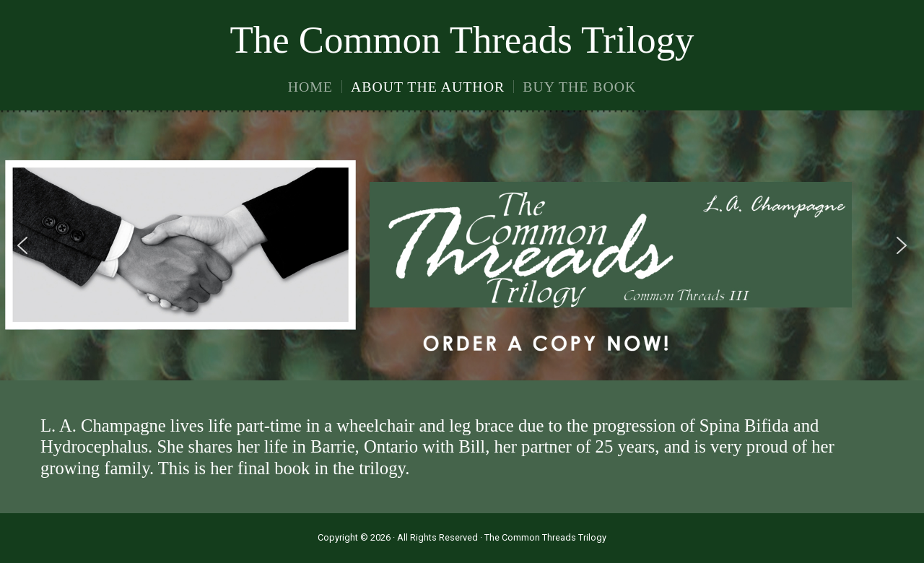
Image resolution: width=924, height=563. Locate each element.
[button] (22, 245)
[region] (462, 245)
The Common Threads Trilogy (462, 40)
